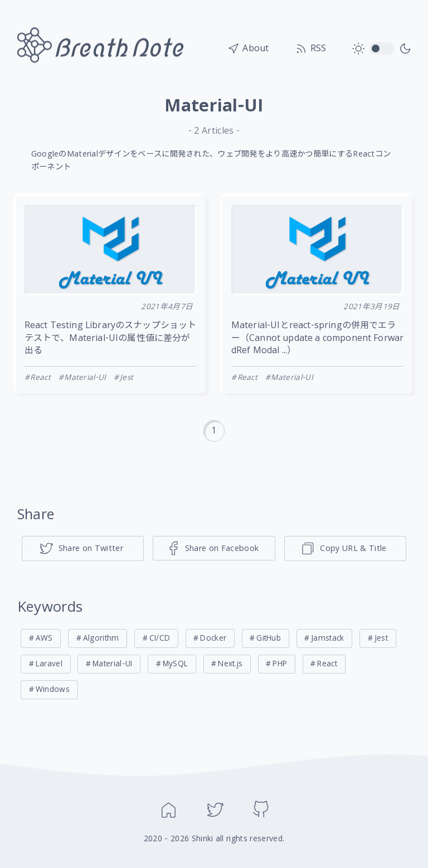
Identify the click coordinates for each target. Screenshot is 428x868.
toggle (382, 49)
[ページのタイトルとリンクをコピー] (346, 548)
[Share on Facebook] (214, 548)
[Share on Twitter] (83, 548)
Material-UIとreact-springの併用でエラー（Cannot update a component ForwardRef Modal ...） (317, 338)
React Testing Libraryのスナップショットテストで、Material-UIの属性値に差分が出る (111, 338)
